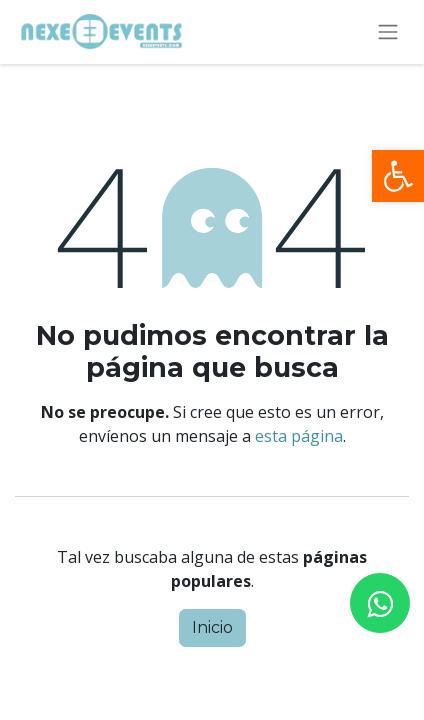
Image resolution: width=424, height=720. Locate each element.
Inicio (212, 627)
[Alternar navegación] (388, 32)
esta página (299, 436)
